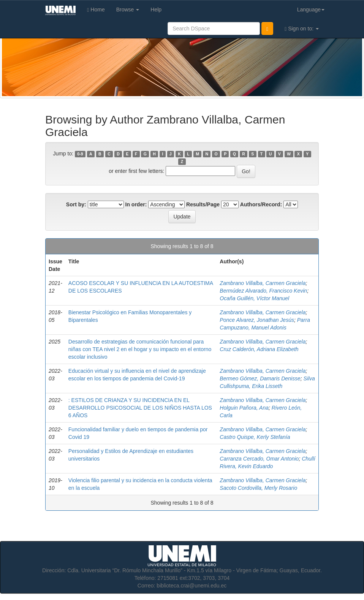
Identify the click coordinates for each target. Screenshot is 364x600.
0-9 (80, 154)
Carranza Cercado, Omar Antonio (259, 459)
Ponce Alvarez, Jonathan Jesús (257, 320)
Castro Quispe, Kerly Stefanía (255, 437)
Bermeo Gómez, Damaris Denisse (260, 378)
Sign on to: (302, 29)
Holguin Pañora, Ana (244, 408)
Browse (128, 9)
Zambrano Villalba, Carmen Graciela (263, 283)
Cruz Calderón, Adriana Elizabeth (259, 349)
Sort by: (76, 204)
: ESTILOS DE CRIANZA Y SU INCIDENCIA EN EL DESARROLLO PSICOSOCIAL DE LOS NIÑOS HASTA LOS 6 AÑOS (140, 408)
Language (311, 9)
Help (156, 9)
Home (96, 10)
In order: (136, 204)
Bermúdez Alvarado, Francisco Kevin (263, 291)
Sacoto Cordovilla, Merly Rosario (258, 488)
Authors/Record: (261, 204)
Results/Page (203, 204)
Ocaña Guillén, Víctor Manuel (254, 298)
